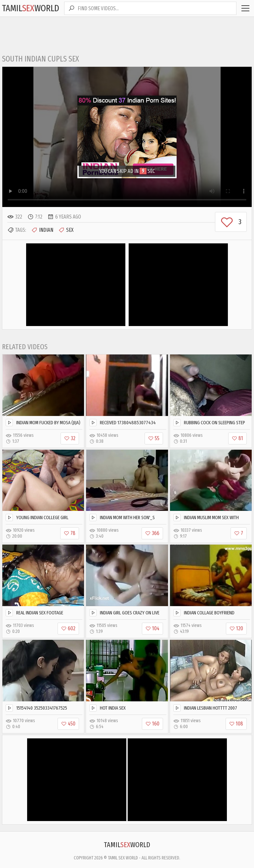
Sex (66, 230)
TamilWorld (31, 8)
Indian (42, 230)
